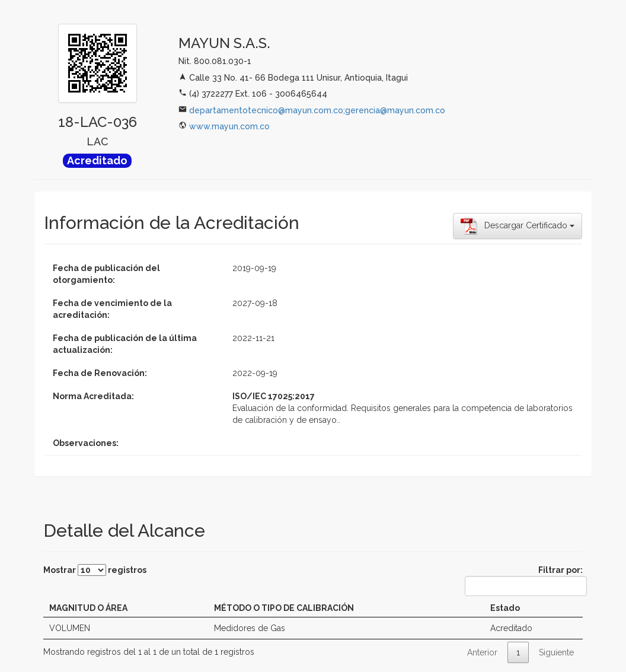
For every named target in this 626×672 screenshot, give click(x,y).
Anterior (482, 652)
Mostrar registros (95, 570)
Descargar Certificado (518, 226)
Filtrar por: (524, 581)
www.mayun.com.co (229, 126)
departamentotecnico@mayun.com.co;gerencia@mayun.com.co (317, 110)
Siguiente (556, 652)
